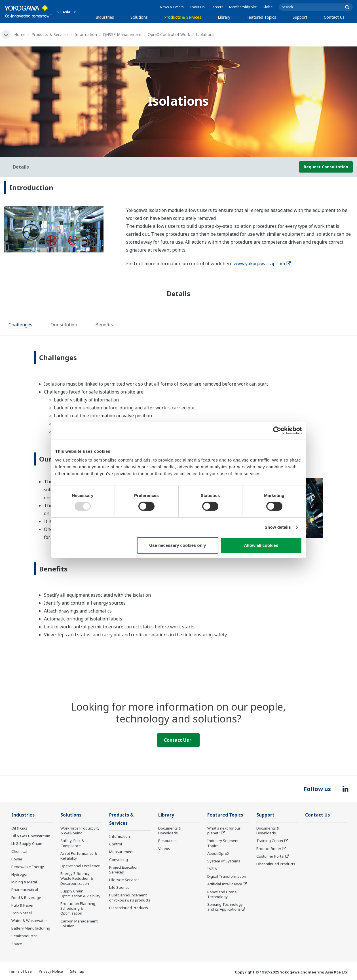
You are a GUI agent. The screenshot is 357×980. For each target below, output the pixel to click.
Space (17, 944)
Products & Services (183, 17)
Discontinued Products (129, 908)
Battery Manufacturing (31, 928)
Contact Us (334, 17)
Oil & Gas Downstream (31, 836)
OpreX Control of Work (169, 34)
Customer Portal (270, 856)
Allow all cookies (261, 545)
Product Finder (269, 849)
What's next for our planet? (224, 831)
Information (86, 34)
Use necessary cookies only (178, 545)
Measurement (121, 852)
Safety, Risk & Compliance (72, 843)
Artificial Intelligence (225, 884)
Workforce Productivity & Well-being (80, 831)
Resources (167, 841)
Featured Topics (261, 17)
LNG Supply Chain (27, 843)
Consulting (119, 860)
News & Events (172, 7)
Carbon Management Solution (79, 923)
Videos (164, 849)
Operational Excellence (80, 866)
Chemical (19, 851)
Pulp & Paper (23, 905)
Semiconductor (24, 936)
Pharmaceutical (25, 890)
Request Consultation (326, 167)
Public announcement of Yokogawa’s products (130, 897)
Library (224, 17)
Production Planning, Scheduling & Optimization (78, 908)
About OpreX (218, 853)
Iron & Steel (22, 913)
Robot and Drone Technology (222, 894)
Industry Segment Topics (223, 843)
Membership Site (243, 7)
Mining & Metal (24, 882)
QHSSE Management (122, 34)
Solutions (139, 17)
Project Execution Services (124, 870)
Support (300, 17)
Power (17, 859)
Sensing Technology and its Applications (225, 907)
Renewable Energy (28, 867)
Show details (278, 527)
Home (20, 34)
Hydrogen (20, 874)
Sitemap (77, 971)
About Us (197, 7)
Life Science (119, 887)
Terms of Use (20, 971)
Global (268, 7)
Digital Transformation (227, 876)
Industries (105, 17)
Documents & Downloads (170, 831)
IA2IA (212, 869)
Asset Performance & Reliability (79, 856)
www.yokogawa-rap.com (262, 263)
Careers (217, 7)
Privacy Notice (51, 971)
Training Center (270, 841)
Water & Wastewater (29, 921)
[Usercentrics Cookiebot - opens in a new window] (277, 430)
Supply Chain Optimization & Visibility (80, 893)
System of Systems (224, 861)
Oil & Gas (19, 828)
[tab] (20, 326)
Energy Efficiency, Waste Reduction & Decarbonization (77, 878)
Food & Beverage (26, 898)
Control (116, 844)
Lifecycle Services (124, 880)
